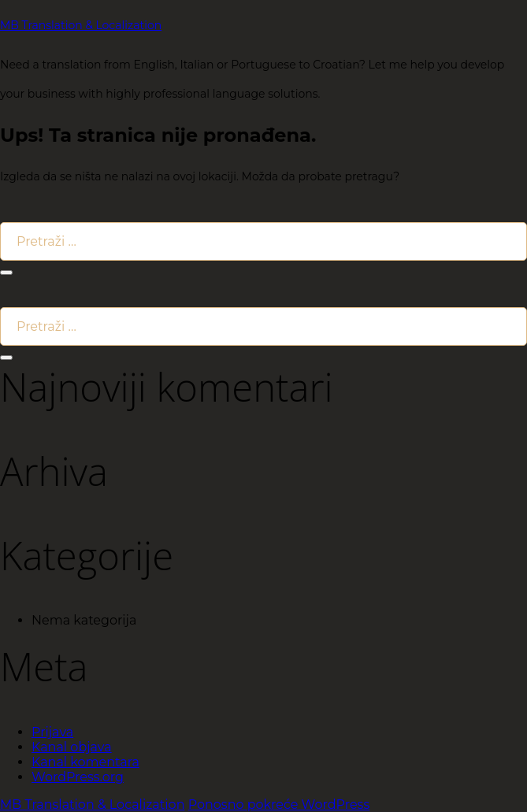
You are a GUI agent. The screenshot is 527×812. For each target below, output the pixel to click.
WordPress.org (78, 777)
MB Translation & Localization (81, 25)
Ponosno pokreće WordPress (279, 805)
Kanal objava (72, 747)
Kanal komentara (85, 762)
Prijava (52, 732)
